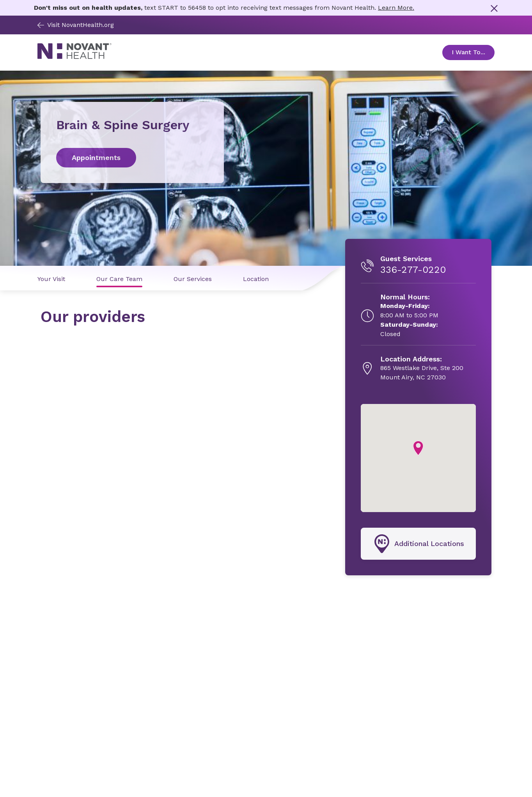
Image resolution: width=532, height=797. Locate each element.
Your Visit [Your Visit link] (51, 279)
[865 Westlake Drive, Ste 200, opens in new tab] (422, 368)
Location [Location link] (256, 279)
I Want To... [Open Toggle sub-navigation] (473, 52)
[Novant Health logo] (74, 57)
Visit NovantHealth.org (76, 25)
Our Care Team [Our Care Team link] (119, 279)
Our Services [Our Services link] (193, 279)
